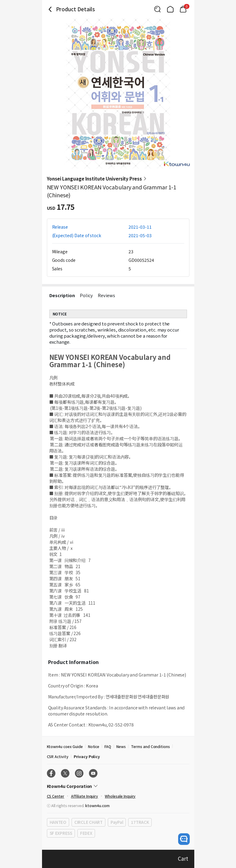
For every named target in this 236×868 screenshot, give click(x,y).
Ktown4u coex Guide (65, 746)
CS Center (56, 796)
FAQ (108, 746)
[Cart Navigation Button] (183, 9)
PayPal (117, 822)
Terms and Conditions (150, 746)
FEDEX (86, 833)
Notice (94, 746)
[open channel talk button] (184, 839)
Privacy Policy (87, 756)
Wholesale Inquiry (120, 796)
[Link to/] (170, 9)
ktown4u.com (97, 805)
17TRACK (140, 822)
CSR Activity (58, 756)
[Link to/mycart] (183, 9)
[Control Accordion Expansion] (118, 786)
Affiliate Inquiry (85, 796)
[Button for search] (157, 9)
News (121, 746)
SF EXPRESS (61, 833)
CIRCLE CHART (88, 822)
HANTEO (58, 822)
